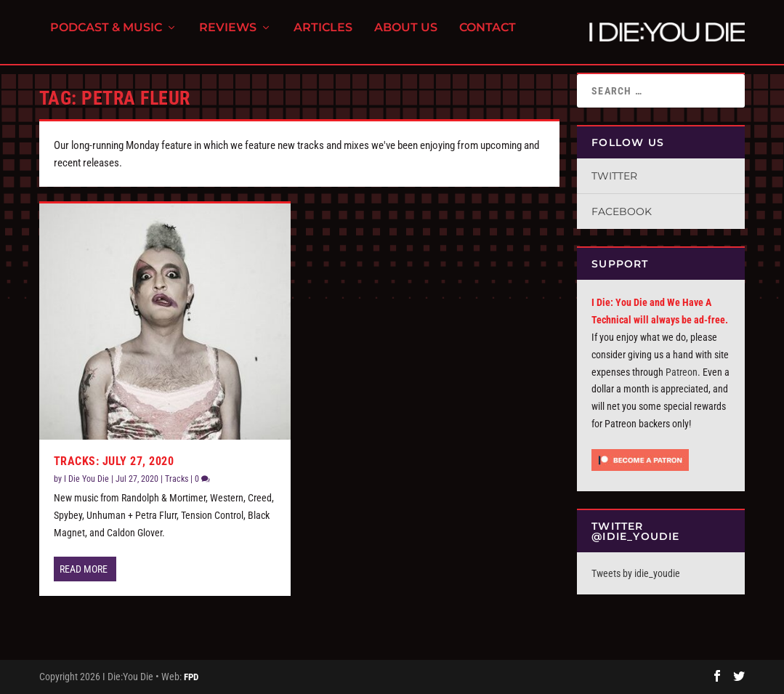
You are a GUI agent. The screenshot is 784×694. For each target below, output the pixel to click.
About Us (406, 37)
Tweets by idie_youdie (636, 573)
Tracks (177, 479)
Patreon (682, 372)
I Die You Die (86, 479)
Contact (488, 37)
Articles (323, 37)
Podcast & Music (106, 37)
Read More (84, 569)
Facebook (622, 211)
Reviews (228, 37)
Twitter (614, 176)
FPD (191, 677)
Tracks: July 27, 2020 (114, 461)
